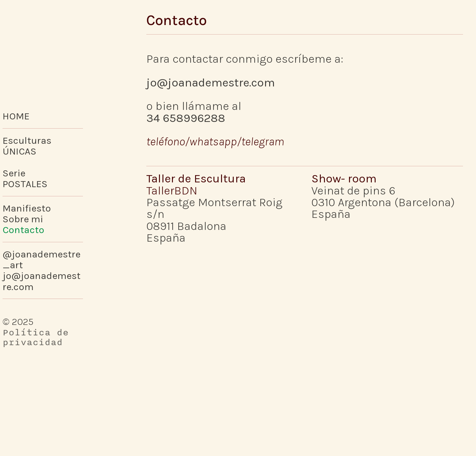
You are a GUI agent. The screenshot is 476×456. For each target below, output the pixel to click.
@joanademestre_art (41, 260)
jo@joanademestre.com (211, 82)
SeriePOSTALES (25, 178)
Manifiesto (27, 208)
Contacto (23, 230)
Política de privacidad (36, 337)
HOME (16, 116)
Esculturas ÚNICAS (27, 146)
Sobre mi (23, 219)
